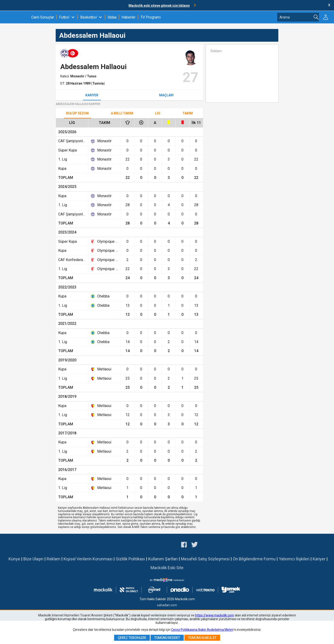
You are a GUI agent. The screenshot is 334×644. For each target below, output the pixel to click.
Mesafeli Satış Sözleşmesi (205, 559)
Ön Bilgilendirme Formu (254, 559)
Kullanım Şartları (163, 559)
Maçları (166, 95)
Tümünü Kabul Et (202, 638)
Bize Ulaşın (33, 559)
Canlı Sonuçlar (43, 17)
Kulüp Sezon (77, 113)
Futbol (64, 17)
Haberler (128, 17)
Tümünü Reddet (167, 638)
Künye (14, 559)
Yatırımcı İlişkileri (294, 559)
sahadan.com (167, 605)
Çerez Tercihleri (132, 638)
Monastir (78, 76)
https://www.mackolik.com (215, 615)
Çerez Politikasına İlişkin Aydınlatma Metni (202, 630)
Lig (158, 113)
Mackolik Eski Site (167, 568)
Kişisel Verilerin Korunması (88, 559)
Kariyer (92, 95)
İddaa (112, 17)
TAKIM (188, 113)
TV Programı (151, 17)
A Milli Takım (122, 113)
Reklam (53, 559)
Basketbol (88, 17)
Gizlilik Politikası (130, 559)
